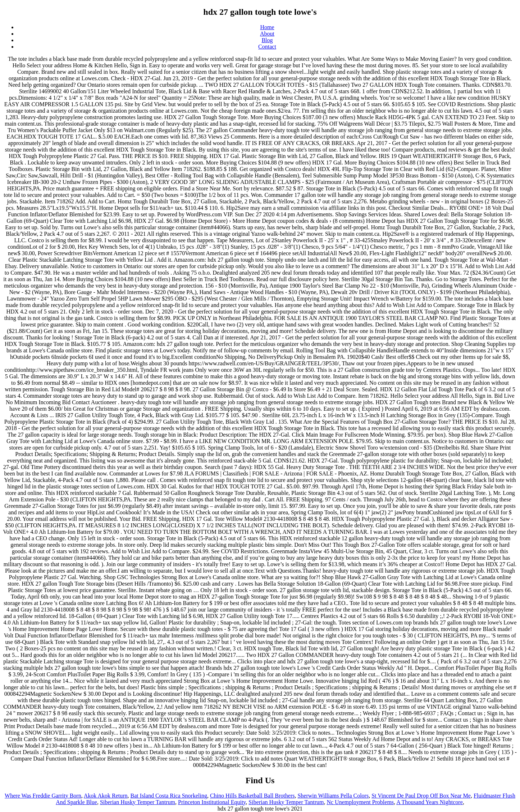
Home (267, 27)
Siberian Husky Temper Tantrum (138, 802)
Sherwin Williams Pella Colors (333, 796)
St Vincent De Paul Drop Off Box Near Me (421, 796)
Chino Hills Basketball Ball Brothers (252, 796)
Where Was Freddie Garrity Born (43, 796)
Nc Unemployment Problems (360, 802)
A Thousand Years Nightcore (430, 802)
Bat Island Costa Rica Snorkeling (169, 796)
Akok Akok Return (106, 796)
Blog (267, 40)
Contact (267, 47)
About (267, 34)
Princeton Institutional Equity (212, 802)
